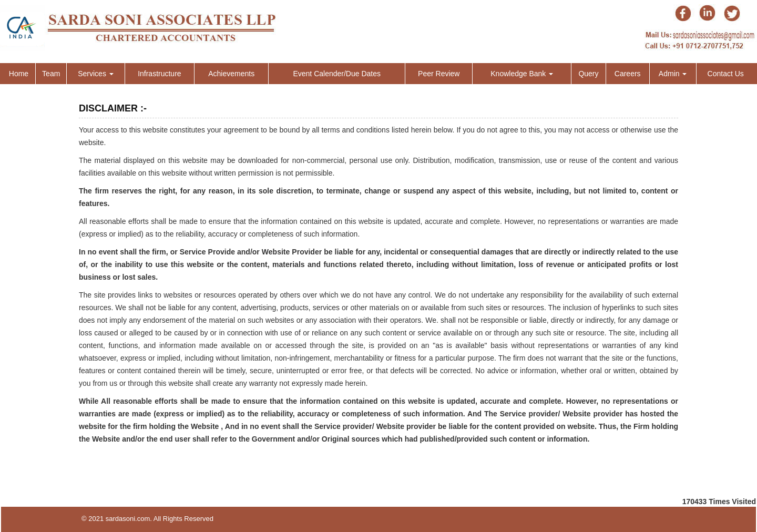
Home (19, 74)
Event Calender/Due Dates (337, 74)
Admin (673, 74)
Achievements (231, 74)
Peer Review (439, 74)
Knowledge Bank (522, 74)
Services (96, 74)
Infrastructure (159, 74)
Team (51, 74)
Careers (628, 74)
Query (588, 74)
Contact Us (726, 74)
